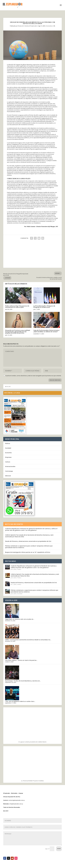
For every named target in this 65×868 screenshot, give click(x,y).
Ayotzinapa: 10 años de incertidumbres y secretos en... (23, 681)
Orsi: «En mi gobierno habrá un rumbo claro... (20, 701)
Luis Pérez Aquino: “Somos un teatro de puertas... (21, 660)
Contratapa (9, 471)
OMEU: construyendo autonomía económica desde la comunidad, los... (28, 640)
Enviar (59, 849)
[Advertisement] (32, 255)
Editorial (8, 476)
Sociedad (8, 448)
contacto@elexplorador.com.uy (17, 800)
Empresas (8, 457)
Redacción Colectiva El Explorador (28, 26)
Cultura (8, 462)
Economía (49, 26)
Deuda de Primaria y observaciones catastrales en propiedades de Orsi (28, 541)
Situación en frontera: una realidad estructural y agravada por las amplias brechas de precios (18, 332)
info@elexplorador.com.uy (16, 804)
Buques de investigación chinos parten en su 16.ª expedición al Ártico (28, 552)
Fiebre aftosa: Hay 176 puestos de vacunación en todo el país (17, 307)
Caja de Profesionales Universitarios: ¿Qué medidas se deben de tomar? (47, 331)
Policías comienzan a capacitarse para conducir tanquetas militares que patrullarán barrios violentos (29, 547)
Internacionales (10, 466)
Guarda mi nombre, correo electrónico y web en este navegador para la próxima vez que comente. (33, 376)
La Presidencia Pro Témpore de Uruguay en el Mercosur (44, 307)
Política (8, 443)
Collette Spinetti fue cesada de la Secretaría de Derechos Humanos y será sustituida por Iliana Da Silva (29, 536)
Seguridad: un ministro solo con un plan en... (20, 619)
